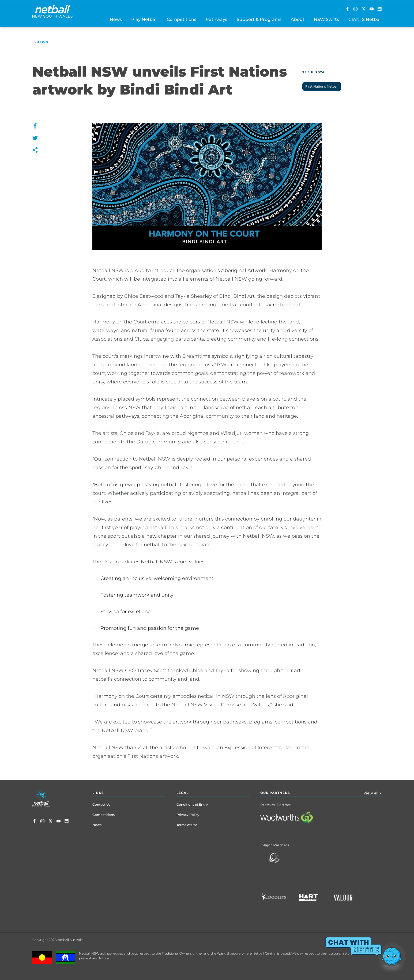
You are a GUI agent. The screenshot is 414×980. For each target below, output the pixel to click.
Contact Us (101, 804)
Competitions (103, 815)
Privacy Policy (188, 815)
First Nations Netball (322, 86)
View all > (372, 793)
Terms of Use (187, 825)
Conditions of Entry (192, 804)
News (42, 42)
